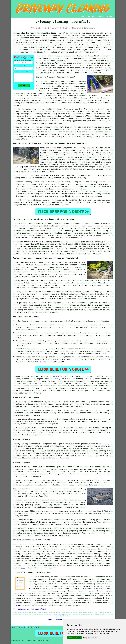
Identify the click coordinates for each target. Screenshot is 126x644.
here (23, 568)
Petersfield (58, 376)
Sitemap (14, 627)
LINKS (88, 17)
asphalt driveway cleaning (82, 584)
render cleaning (36, 586)
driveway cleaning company (57, 224)
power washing (75, 109)
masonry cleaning (105, 584)
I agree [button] (70, 638)
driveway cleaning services (25, 386)
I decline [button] (78, 638)
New (32, 627)
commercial (73, 296)
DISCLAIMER (109, 17)
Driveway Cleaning (23, 627)
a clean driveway (49, 321)
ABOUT (94, 17)
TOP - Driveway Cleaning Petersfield (29, 609)
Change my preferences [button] (90, 638)
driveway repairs (106, 472)
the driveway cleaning (32, 265)
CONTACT (100, 17)
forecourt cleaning (70, 593)
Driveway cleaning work (24, 376)
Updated (37, 627)
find (19, 544)
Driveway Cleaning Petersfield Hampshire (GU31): (35, 33)
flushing (60, 254)
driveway (83, 36)
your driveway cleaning (81, 310)
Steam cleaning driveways (24, 428)
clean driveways (105, 556)
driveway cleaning (21, 43)
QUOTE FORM (17, 605)
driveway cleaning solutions (43, 591)
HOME (82, 17)
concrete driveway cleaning (100, 589)
